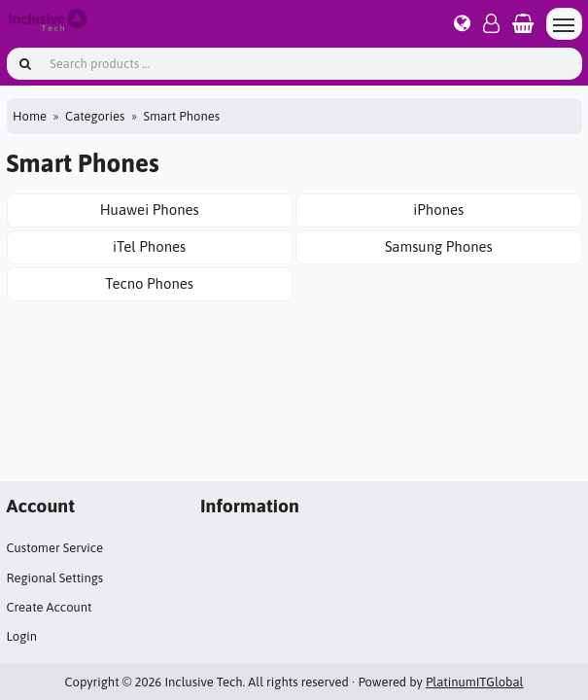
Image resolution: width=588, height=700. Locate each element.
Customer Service (55, 548)
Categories (95, 116)
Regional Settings (55, 578)
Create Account (50, 607)
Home (30, 116)
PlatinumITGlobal (475, 682)
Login (22, 636)
